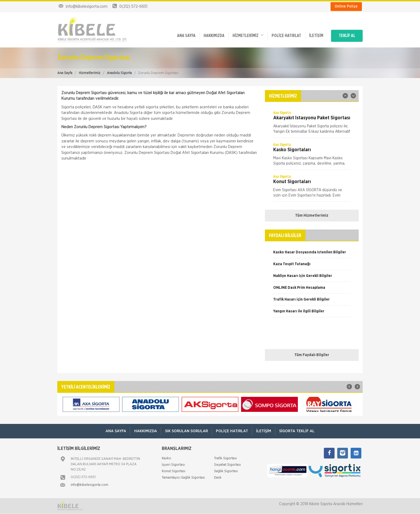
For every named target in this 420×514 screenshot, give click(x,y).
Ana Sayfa (65, 73)
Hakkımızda (212, 35)
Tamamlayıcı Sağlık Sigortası (183, 478)
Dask (218, 478)
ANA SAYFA (184, 35)
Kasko (166, 459)
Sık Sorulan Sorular (186, 431)
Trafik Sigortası (225, 459)
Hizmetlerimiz (90, 73)
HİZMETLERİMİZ (246, 35)
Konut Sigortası (174, 472)
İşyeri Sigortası (173, 465)
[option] (312, 124)
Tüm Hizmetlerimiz (312, 216)
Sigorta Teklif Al (297, 431)
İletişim (315, 35)
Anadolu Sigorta (119, 73)
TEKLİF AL (346, 35)
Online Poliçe (346, 6)
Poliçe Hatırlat (285, 35)
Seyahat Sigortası (227, 465)
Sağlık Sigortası (226, 472)
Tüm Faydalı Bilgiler (312, 355)
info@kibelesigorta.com (89, 485)
